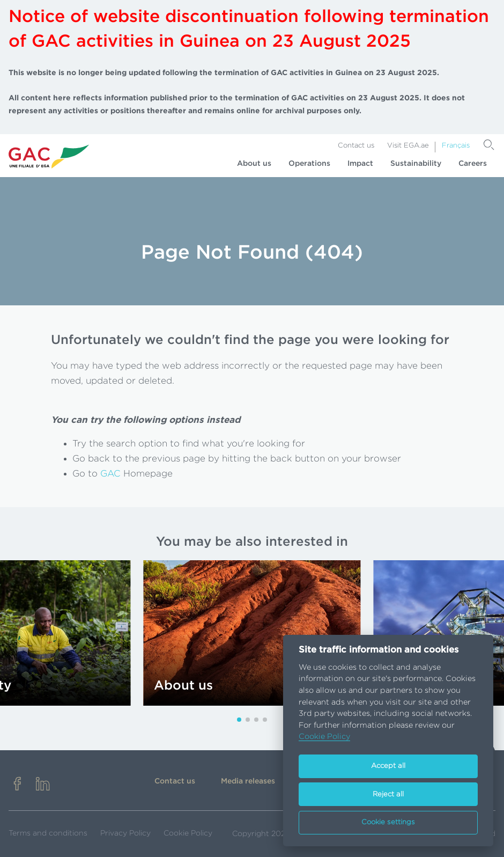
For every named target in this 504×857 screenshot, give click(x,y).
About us (254, 164)
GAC (110, 474)
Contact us (356, 146)
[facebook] (17, 785)
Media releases (248, 781)
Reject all (388, 794)
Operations (309, 164)
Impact (360, 164)
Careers (473, 164)
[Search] (489, 145)
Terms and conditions (48, 833)
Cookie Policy (188, 833)
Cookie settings (388, 822)
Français (456, 146)
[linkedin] (43, 785)
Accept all (388, 766)
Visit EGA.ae (408, 146)
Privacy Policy (125, 833)
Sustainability (416, 164)
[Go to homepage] (49, 156)
